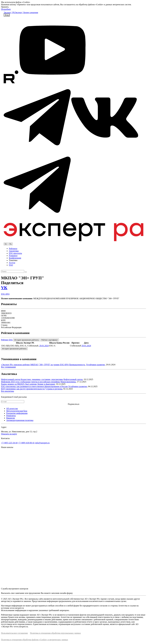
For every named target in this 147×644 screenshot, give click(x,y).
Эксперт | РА (9, 12)
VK (4, 288)
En (6, 244)
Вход (7, 15)
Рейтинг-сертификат (50, 340)
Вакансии (11, 418)
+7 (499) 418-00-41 (26, 443)
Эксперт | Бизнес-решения (26, 12)
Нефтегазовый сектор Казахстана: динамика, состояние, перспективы (32, 379)
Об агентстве (12, 409)
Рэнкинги (13, 256)
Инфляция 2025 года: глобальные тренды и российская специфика (31, 382)
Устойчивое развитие (95, 365)
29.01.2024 (44, 346)
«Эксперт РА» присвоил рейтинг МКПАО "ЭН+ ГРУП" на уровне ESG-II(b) (35, 365)
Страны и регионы (54, 389)
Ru (11, 244)
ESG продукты (15, 253)
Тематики (13, 260)
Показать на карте (9, 434)
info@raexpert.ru (42, 443)
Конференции (15, 258)
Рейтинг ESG (7, 340)
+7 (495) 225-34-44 (9, 443)
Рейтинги (13, 249)
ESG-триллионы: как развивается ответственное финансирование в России (34, 386)
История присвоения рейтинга (26, 340)
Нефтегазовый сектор (73, 379)
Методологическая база (17, 411)
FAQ (11, 265)
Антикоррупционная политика (20, 420)
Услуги (12, 263)
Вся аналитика (8, 391)
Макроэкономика (68, 382)
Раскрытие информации (17, 413)
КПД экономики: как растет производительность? (23, 389)
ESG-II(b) (5, 294)
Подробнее (6, 9)
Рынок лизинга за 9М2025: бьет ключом (19, 384)
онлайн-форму (66, 593)
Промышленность (77, 365)
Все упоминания (8, 367)
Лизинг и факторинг (46, 384)
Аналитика (14, 251)
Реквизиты (11, 416)
